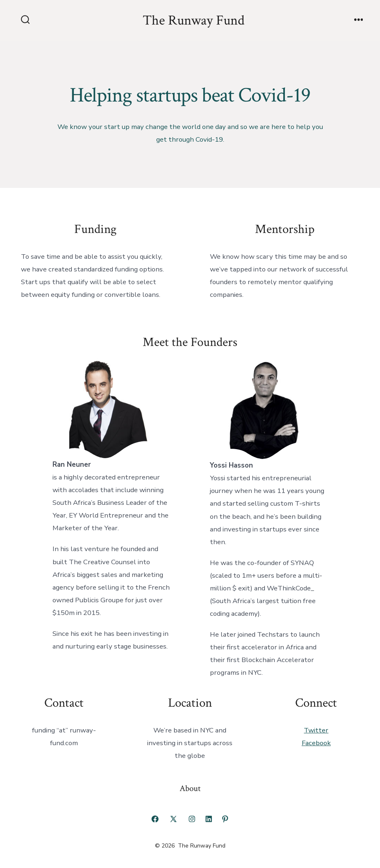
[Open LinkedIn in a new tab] (209, 819)
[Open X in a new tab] (173, 819)
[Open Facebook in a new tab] (155, 819)
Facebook (316, 743)
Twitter (316, 730)
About (190, 788)
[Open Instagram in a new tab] (192, 819)
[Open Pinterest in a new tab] (225, 819)
